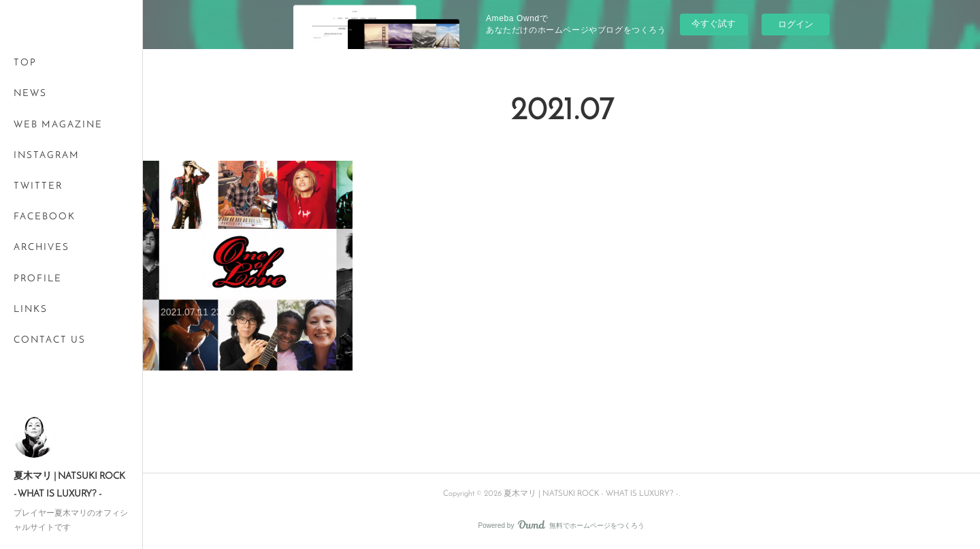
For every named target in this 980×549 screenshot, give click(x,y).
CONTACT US (50, 340)
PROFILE (38, 279)
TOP (25, 63)
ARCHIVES (42, 248)
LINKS (31, 310)
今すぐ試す (714, 23)
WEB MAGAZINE (58, 125)
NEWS (30, 94)
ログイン (796, 24)
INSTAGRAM (47, 156)
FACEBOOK (45, 217)
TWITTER (38, 186)
